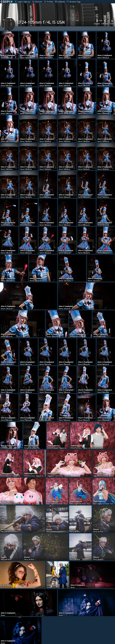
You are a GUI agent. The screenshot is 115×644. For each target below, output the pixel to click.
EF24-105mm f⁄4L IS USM (41, 22)
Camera (97, 22)
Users (112, 22)
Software (105, 22)
